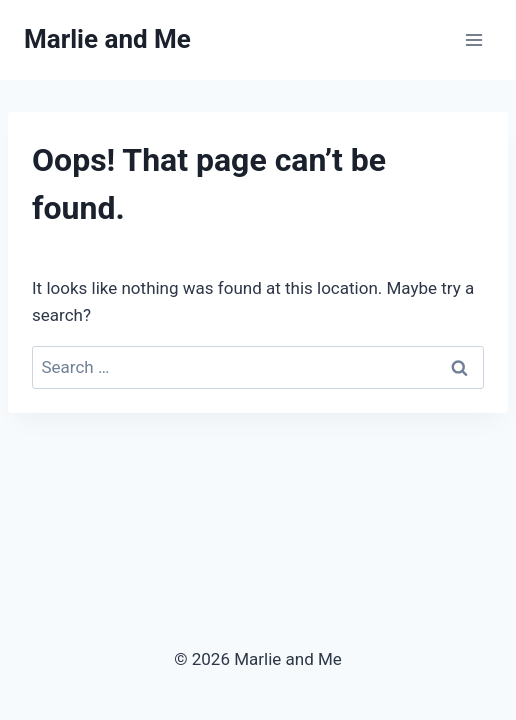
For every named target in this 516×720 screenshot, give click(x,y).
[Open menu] (473, 39)
